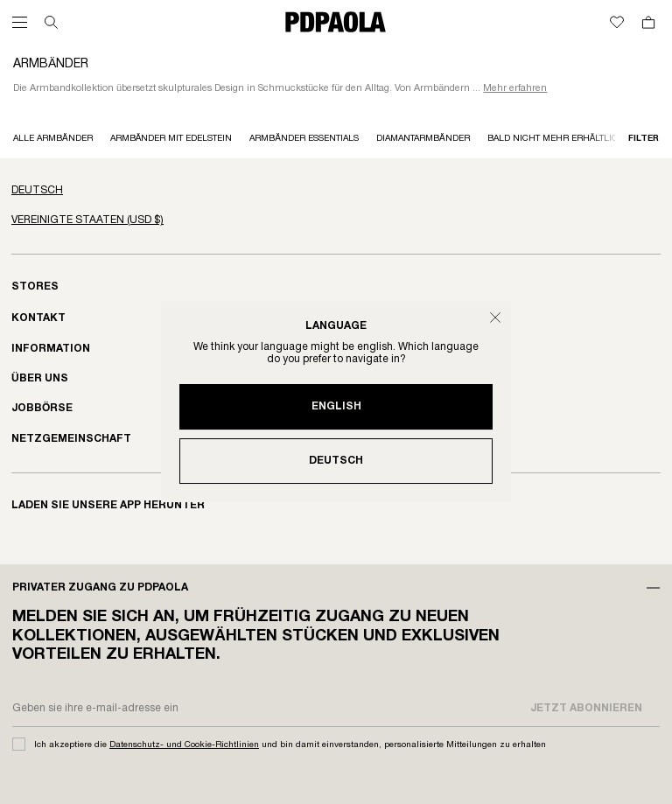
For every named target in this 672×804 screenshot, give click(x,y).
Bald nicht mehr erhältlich (556, 139)
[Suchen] (51, 22)
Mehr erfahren (515, 88)
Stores (35, 287)
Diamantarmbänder (423, 139)
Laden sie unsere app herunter (108, 505)
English (336, 406)
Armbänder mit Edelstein (171, 139)
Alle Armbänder (53, 139)
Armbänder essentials (304, 139)
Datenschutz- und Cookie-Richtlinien (184, 745)
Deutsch (336, 461)
